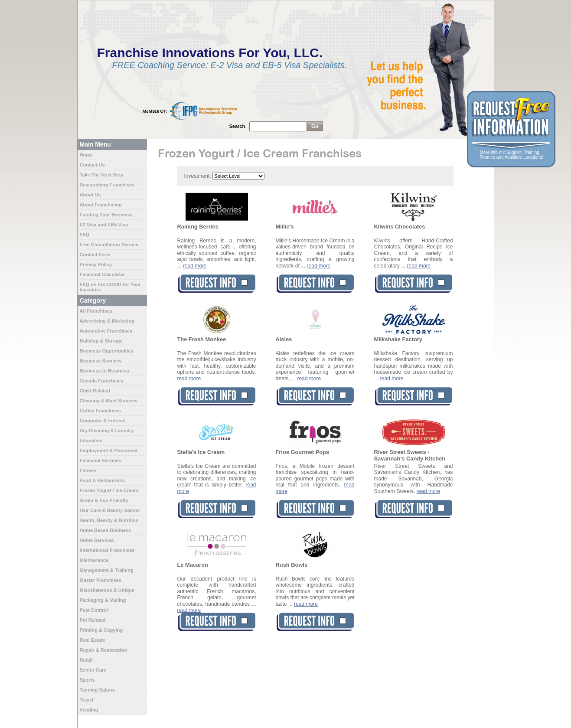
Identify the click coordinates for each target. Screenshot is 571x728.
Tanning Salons (97, 690)
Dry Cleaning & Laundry (107, 431)
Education (91, 441)
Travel (87, 700)
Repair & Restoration (103, 650)
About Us (90, 195)
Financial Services (101, 460)
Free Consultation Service (109, 245)
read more (195, 266)
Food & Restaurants (103, 480)
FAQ (85, 235)
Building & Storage (101, 341)
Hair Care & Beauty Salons (110, 510)
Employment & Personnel (109, 451)
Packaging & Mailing (103, 600)
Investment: (198, 176)
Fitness (88, 470)
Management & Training (107, 570)
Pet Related (93, 620)
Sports (87, 680)
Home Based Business (106, 530)
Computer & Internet (103, 421)
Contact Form (95, 255)
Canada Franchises (102, 381)
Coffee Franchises (100, 411)
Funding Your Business (106, 215)
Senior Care (93, 670)
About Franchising (101, 205)
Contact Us (92, 165)
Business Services (101, 361)
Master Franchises (101, 580)
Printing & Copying (101, 630)
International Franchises (107, 550)
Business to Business (104, 371)
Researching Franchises (107, 185)
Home (86, 155)
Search (237, 126)
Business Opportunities (107, 351)
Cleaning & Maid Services (109, 401)
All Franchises (96, 311)
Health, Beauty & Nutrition (109, 520)
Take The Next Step (102, 175)
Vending (89, 710)
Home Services (97, 540)
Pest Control (94, 610)
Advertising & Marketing (107, 321)
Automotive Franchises (106, 331)
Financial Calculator (103, 274)
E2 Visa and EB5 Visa (104, 225)
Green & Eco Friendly (104, 500)
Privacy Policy (96, 264)
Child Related (95, 391)
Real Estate (93, 640)
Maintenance (94, 560)
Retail (86, 660)
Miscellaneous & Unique (107, 590)
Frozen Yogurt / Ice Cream (109, 490)
